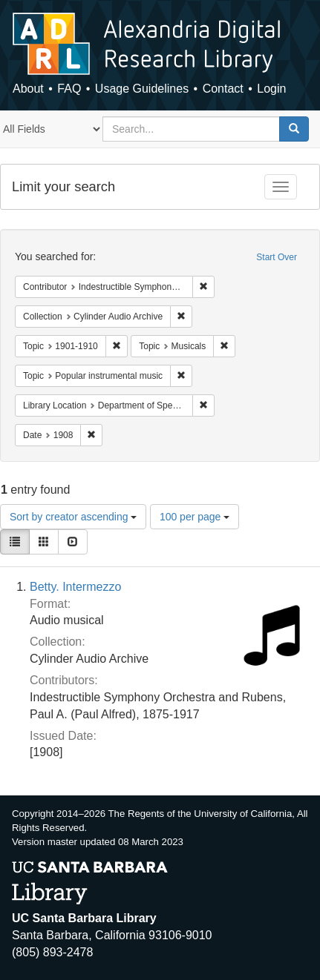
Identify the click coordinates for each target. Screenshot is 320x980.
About (28, 89)
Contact (223, 89)
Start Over (277, 257)
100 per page (195, 517)
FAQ (69, 89)
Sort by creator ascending (73, 517)
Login (271, 89)
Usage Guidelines (142, 89)
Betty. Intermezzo (75, 587)
